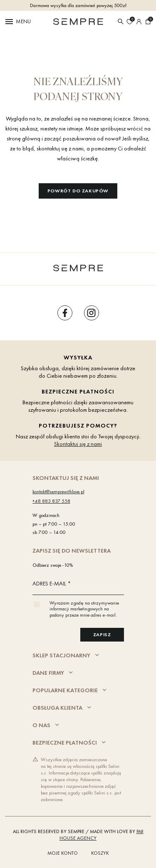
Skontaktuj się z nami (78, 444)
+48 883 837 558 (51, 501)
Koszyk (100, 853)
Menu (17, 22)
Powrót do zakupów (78, 191)
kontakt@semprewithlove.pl (58, 492)
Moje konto (63, 853)
